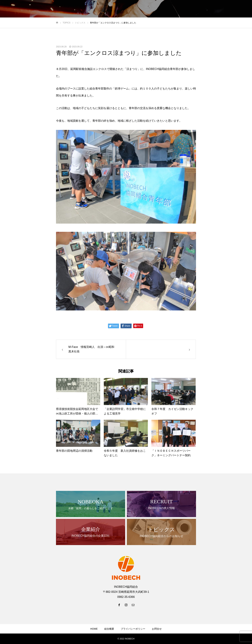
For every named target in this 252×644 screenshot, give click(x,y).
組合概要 (109, 629)
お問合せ (157, 629)
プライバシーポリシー (133, 629)
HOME (94, 629)
